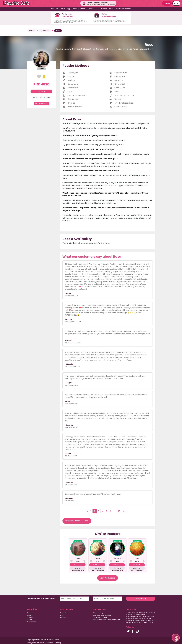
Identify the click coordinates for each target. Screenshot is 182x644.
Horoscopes (31, 622)
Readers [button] (55, 9)
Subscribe (141, 599)
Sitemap (58, 643)
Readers (30, 617)
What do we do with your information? (107, 620)
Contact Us (64, 613)
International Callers (46, 643)
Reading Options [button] (79, 9)
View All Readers (108, 578)
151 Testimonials (41, 97)
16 (124, 511)
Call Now (41, 91)
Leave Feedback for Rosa (77, 521)
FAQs (62, 615)
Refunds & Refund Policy (102, 615)
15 (119, 511)
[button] (176, 638)
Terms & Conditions (100, 617)
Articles (112, 9)
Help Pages (64, 617)
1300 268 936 (67, 16)
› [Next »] (128, 511)
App (69, 9)
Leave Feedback (42, 103)
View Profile (78, 568)
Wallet (63, 9)
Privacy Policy (98, 613)
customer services (132, 620)
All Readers (45, 31)
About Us (30, 615)
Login (176, 3)
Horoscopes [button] (93, 9)
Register (167, 3)
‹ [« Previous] (87, 511)
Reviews (104, 9)
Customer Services (123, 9)
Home (32, 31)
